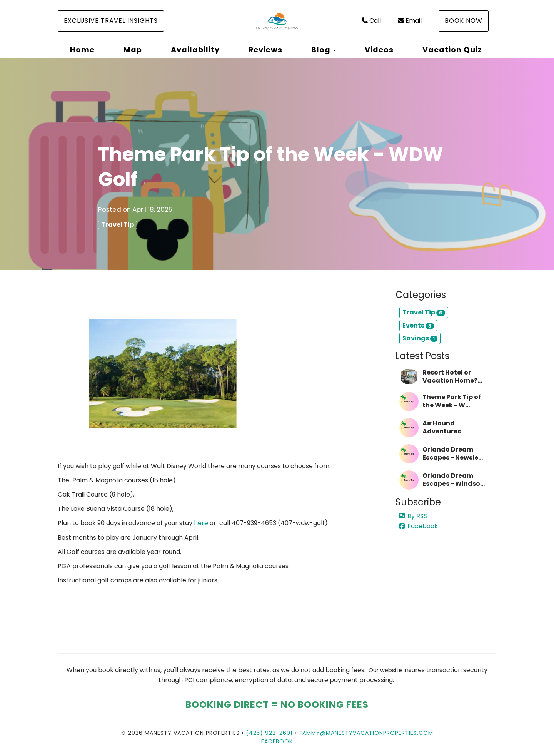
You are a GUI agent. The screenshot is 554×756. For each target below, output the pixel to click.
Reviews (265, 50)
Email (410, 21)
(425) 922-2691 (269, 733)
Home (82, 50)
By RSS (413, 516)
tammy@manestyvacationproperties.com (366, 733)
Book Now (464, 21)
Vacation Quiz (452, 50)
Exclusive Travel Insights (111, 21)
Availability (195, 50)
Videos (379, 50)
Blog (321, 50)
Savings (420, 338)
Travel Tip (118, 225)
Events (418, 325)
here (201, 523)
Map (133, 50)
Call (371, 21)
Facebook (419, 526)
